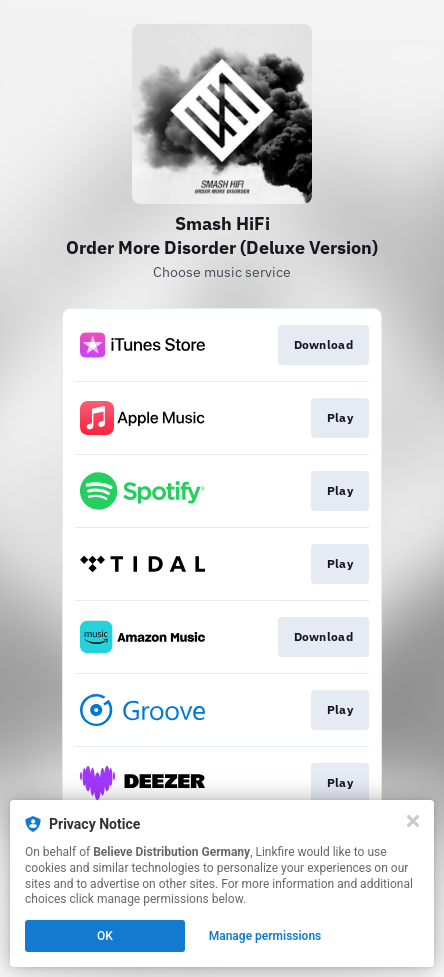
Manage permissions (265, 936)
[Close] (413, 821)
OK (105, 936)
